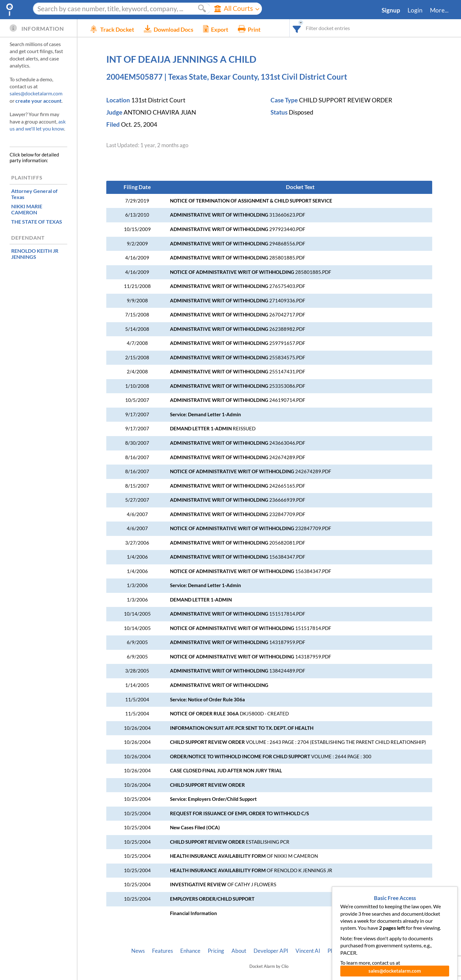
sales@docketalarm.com (36, 93)
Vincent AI (308, 951)
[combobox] (297, 28)
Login (415, 10)
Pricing (216, 951)
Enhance (190, 951)
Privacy (376, 951)
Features (162, 951)
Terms (399, 951)
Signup (391, 10)
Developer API (271, 951)
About (239, 951)
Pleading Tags (344, 951)
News (138, 951)
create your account (38, 101)
